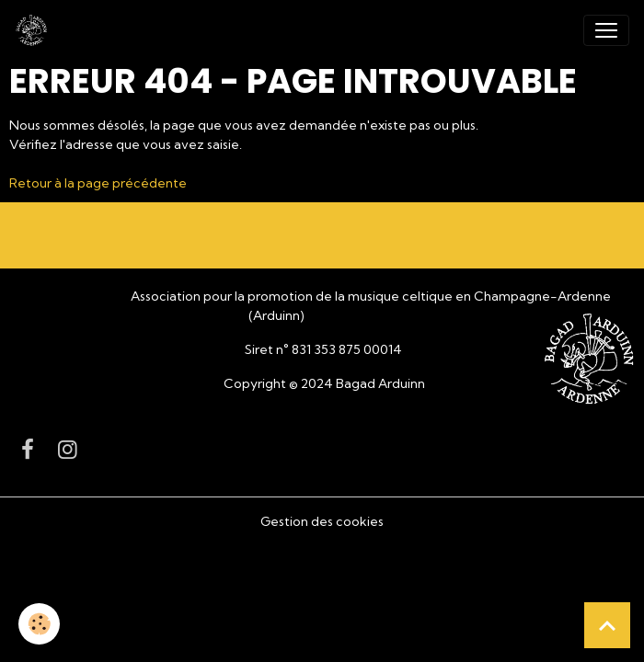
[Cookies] (39, 624)
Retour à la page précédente (98, 183)
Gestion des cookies (322, 521)
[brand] (35, 30)
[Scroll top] (607, 625)
